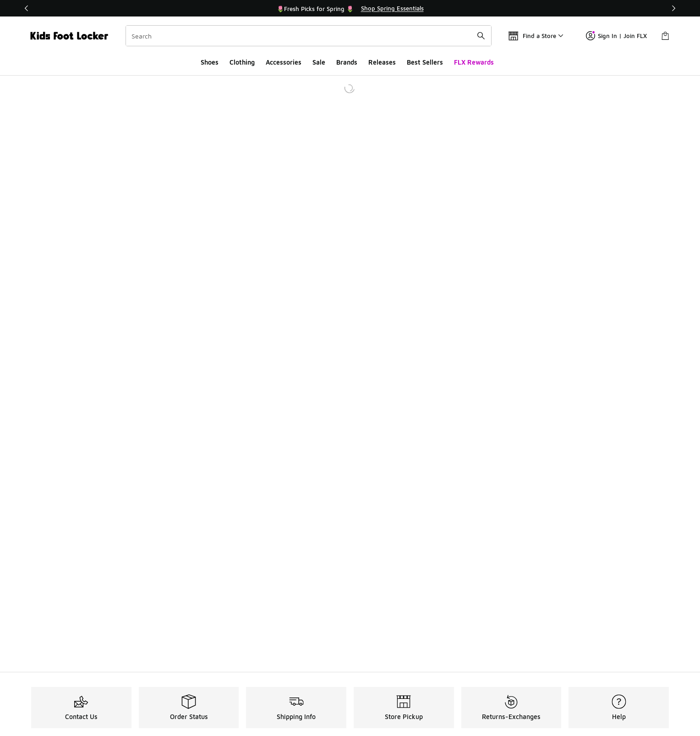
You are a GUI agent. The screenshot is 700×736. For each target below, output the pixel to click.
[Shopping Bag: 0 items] (665, 36)
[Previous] (27, 8)
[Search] (309, 36)
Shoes (210, 62)
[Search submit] (481, 36)
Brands (347, 62)
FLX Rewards (474, 62)
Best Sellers (425, 62)
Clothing (242, 62)
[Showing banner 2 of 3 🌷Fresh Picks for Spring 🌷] (350, 8)
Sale (319, 62)
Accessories (284, 62)
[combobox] (309, 36)
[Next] (673, 8)
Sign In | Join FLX (616, 36)
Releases (382, 62)
